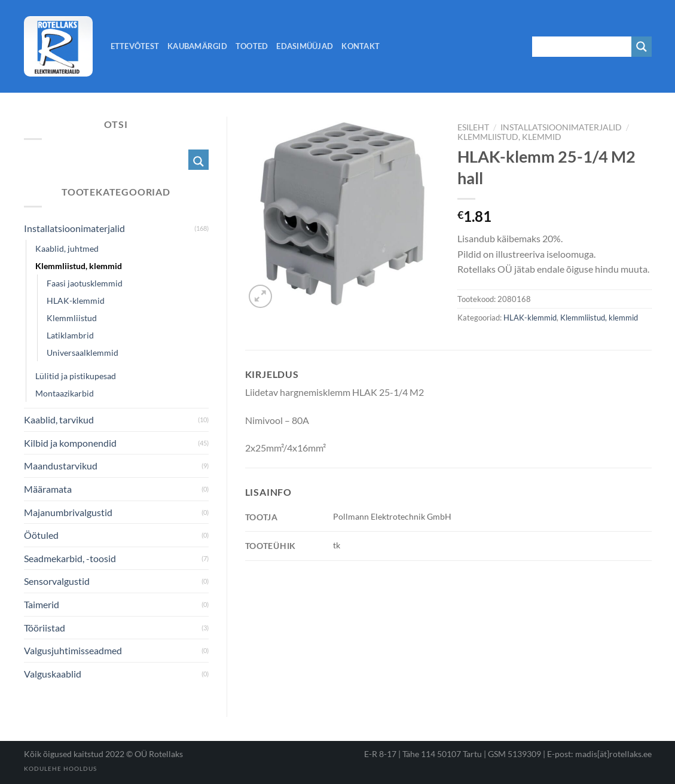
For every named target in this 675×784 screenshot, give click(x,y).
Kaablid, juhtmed (67, 248)
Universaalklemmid (83, 353)
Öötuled (41, 535)
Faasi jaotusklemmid (85, 283)
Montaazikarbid (65, 393)
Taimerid (42, 604)
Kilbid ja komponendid (70, 443)
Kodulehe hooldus (60, 768)
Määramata (48, 489)
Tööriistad (45, 628)
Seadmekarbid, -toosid (70, 558)
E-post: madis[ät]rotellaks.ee (599, 754)
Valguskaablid (53, 674)
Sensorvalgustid (57, 581)
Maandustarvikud (61, 466)
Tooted (252, 46)
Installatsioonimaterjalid (561, 127)
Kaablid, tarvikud (59, 420)
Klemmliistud (72, 318)
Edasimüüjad (305, 46)
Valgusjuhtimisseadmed (73, 650)
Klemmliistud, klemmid (509, 137)
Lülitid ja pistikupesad (76, 376)
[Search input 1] (582, 47)
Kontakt (361, 46)
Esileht (473, 127)
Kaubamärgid (197, 46)
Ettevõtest (135, 46)
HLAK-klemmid (530, 318)
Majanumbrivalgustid (68, 512)
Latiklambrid (70, 335)
